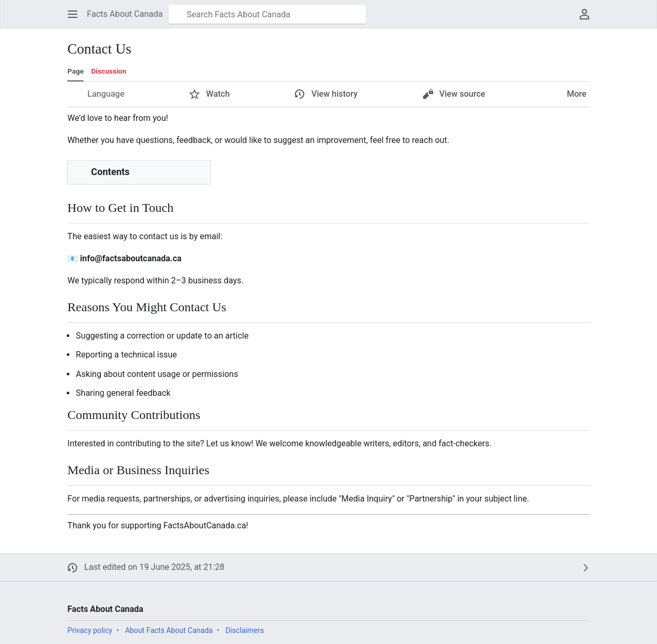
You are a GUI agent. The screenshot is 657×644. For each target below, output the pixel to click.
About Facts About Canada (169, 630)
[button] (73, 14)
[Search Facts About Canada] (267, 14)
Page (75, 71)
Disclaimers (245, 630)
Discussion (109, 71)
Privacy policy (90, 630)
